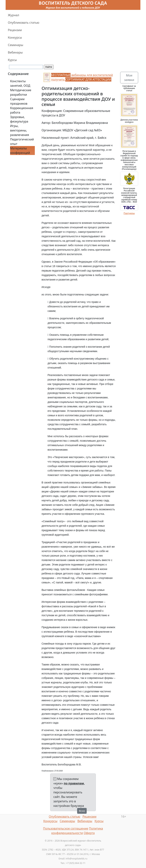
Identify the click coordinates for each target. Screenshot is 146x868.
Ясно (82, 811)
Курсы (12, 60)
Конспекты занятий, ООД (20, 83)
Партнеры (129, 213)
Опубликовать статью (24, 23)
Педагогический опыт (22, 142)
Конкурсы (15, 37)
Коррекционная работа (22, 110)
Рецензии (15, 30)
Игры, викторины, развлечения (20, 130)
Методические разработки (21, 92)
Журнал (13, 15)
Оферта (89, 833)
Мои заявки (129, 78)
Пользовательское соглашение (66, 828)
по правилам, (74, 783)
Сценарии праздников (19, 101)
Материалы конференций (20, 151)
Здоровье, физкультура (19, 119)
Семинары (16, 45)
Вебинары (15, 52)
